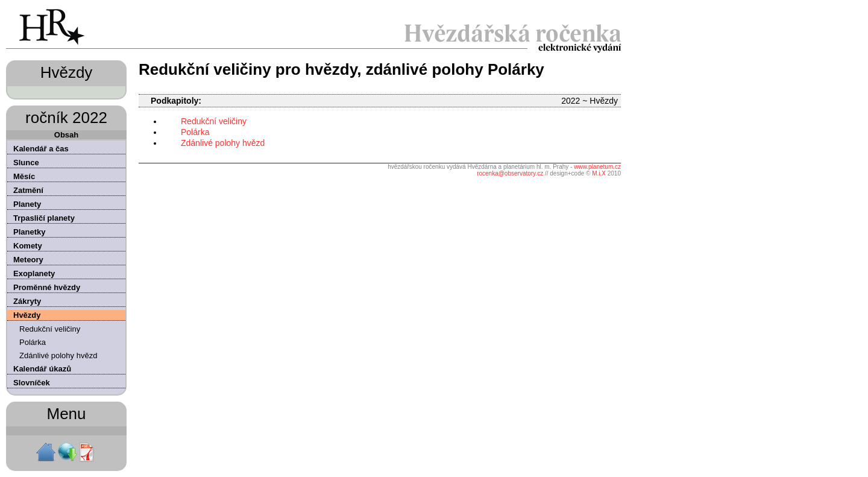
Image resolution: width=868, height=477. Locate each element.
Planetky (29, 232)
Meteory (28, 260)
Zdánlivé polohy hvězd (58, 355)
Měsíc (24, 176)
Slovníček (32, 383)
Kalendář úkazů (42, 369)
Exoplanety (34, 273)
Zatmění (28, 190)
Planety (27, 204)
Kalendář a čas (41, 149)
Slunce (26, 163)
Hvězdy (27, 315)
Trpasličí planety (44, 218)
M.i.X (599, 173)
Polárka (33, 342)
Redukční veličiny (50, 329)
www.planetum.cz (597, 167)
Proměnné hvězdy (47, 287)
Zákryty (27, 301)
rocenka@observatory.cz (510, 173)
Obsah (66, 135)
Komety (28, 246)
